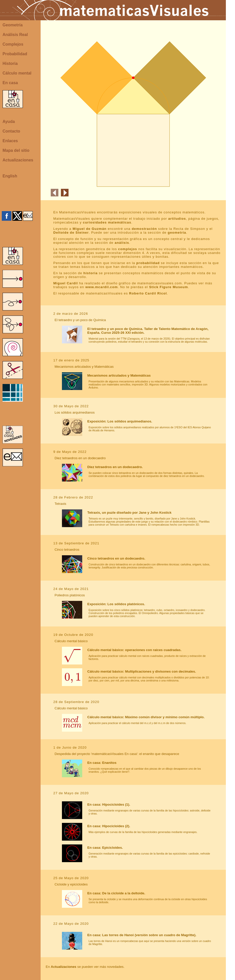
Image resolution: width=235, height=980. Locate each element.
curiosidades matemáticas (107, 222)
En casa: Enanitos (102, 763)
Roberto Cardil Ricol (148, 293)
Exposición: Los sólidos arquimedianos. (120, 421)
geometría (177, 233)
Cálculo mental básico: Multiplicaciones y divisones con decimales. (142, 671)
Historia (10, 63)
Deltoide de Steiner (71, 233)
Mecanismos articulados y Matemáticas (119, 375)
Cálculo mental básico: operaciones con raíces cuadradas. (134, 650)
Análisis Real (15, 35)
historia (91, 273)
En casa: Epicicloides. (105, 848)
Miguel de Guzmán (90, 229)
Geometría (13, 25)
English (10, 176)
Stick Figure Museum (168, 287)
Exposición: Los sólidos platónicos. (116, 604)
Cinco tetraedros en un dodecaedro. (116, 558)
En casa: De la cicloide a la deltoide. (116, 893)
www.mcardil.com (102, 287)
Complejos (13, 44)
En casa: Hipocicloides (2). (109, 826)
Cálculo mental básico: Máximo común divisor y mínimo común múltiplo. (146, 717)
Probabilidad (15, 54)
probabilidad (148, 263)
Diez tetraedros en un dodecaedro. (115, 467)
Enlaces (10, 141)
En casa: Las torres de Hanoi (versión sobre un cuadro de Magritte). (142, 935)
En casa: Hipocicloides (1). (109, 805)
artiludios (177, 219)
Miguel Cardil (66, 283)
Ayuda (9, 122)
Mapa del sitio (16, 150)
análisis (122, 243)
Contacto (11, 131)
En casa (10, 83)
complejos (128, 249)
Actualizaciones (18, 160)
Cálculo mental (17, 73)
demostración (144, 229)
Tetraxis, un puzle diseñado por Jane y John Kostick (129, 513)
